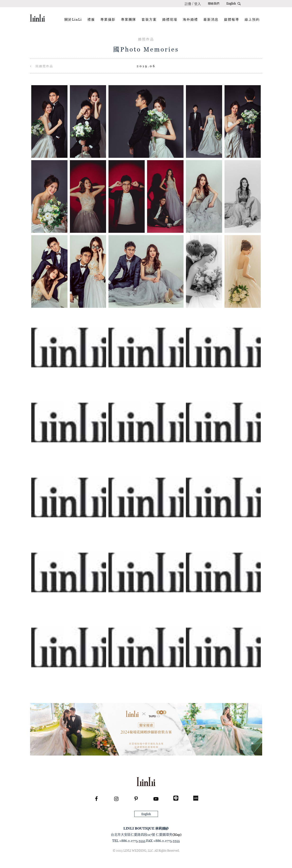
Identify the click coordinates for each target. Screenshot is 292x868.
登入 (198, 4)
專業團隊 (129, 19)
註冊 (188, 4)
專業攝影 (108, 19)
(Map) (177, 834)
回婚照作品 (42, 66)
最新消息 (211, 19)
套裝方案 (149, 19)
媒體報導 (232, 19)
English (231, 3)
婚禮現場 (170, 19)
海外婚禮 (190, 19)
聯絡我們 (214, 3)
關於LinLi (73, 19)
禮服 (91, 19)
